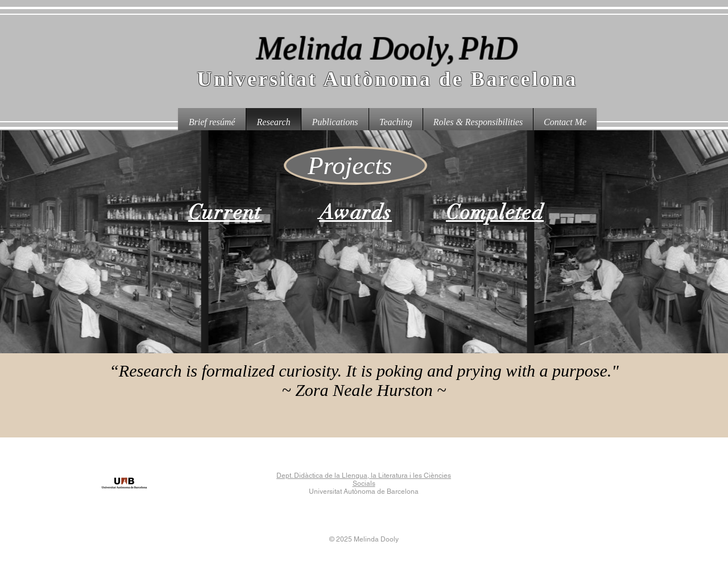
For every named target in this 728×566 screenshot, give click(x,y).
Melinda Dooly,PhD (387, 48)
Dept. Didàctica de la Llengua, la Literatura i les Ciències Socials (364, 480)
